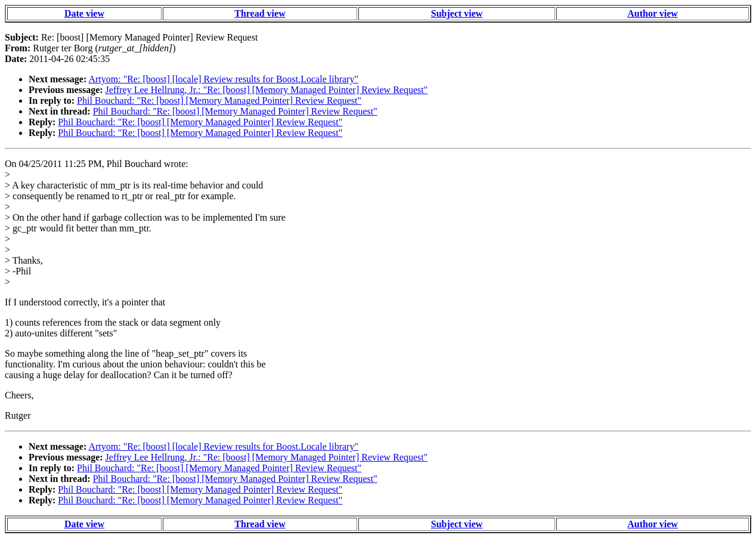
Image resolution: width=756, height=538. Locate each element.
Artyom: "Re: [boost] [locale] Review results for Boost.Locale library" (223, 79)
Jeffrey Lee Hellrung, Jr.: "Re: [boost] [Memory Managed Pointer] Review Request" (267, 90)
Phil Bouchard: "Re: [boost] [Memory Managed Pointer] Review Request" (219, 101)
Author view (653, 13)
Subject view (457, 13)
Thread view (260, 13)
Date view (84, 13)
